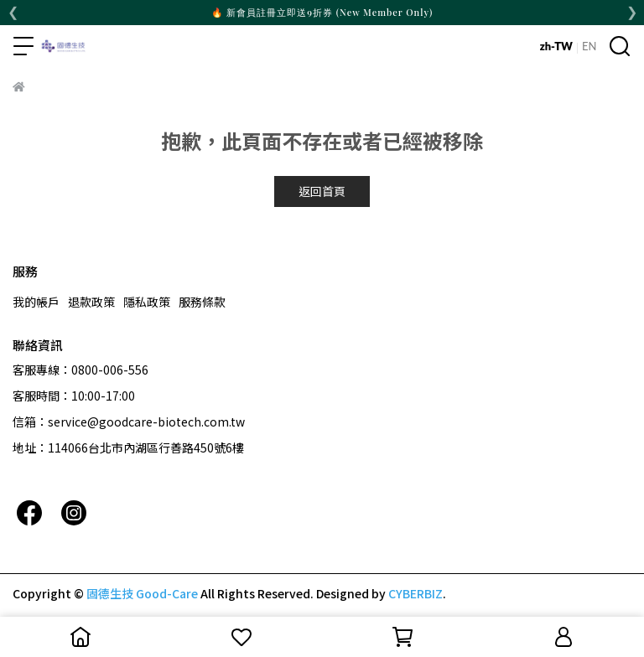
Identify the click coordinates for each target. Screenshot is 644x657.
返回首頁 (322, 191)
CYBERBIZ (415, 593)
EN (589, 46)
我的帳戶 (36, 302)
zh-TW (556, 46)
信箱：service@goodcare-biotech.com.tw (129, 422)
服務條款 (202, 302)
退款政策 (91, 302)
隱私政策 (147, 302)
